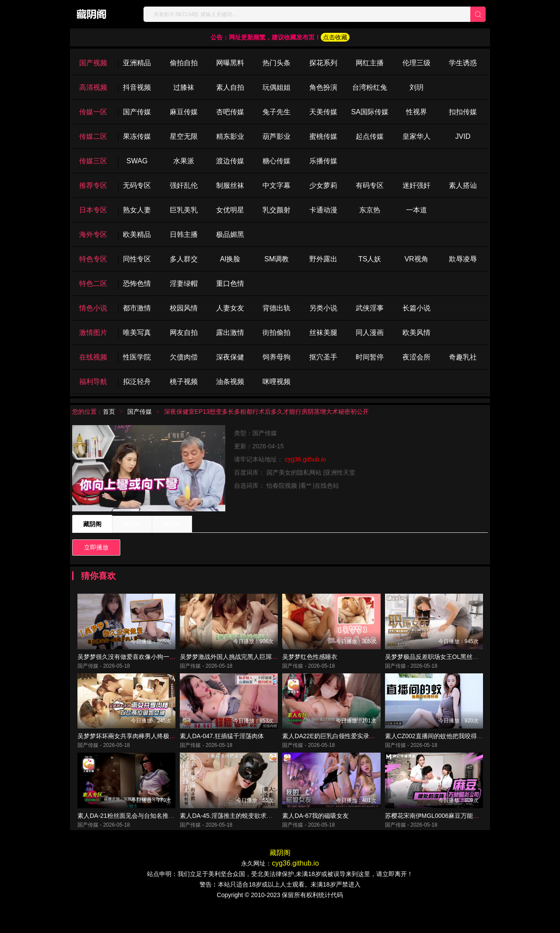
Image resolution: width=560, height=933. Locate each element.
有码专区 (370, 185)
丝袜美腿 (323, 333)
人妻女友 (230, 308)
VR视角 (416, 259)
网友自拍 (184, 333)
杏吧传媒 (230, 112)
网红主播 (370, 63)
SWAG (137, 161)
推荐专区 (93, 185)
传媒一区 (93, 112)
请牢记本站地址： (259, 459)
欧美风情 (416, 333)
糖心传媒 (276, 161)
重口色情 (230, 283)
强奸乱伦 (184, 185)
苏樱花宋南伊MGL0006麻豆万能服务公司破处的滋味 (457, 840)
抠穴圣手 (323, 357)
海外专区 (93, 234)
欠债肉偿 (184, 357)
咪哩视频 (276, 382)
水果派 (184, 161)
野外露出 (323, 259)
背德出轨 (276, 308)
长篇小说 (416, 308)
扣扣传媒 (463, 112)
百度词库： (250, 472)
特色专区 (93, 259)
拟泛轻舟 (137, 382)
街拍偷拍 (276, 333)
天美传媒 (323, 112)
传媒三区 (93, 161)
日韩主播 (184, 234)
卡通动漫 (323, 210)
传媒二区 (93, 136)
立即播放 (96, 547)
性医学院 (137, 357)
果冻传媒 (137, 136)
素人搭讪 (463, 185)
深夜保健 (230, 357)
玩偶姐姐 (276, 87)
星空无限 (184, 136)
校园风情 (184, 308)
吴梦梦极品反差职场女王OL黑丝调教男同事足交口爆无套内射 (469, 665)
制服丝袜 (230, 185)
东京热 (370, 210)
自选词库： (250, 486)
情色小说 (93, 308)
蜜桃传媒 (323, 136)
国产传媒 (137, 112)
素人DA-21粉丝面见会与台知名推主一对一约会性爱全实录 (157, 840)
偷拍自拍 (184, 63)
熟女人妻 (137, 210)
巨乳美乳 (184, 210)
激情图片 (93, 333)
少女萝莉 (323, 185)
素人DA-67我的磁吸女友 (315, 840)
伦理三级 (416, 63)
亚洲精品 (137, 63)
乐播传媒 (323, 161)
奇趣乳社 (463, 357)
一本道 (416, 210)
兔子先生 (276, 112)
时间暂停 (370, 357)
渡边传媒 (230, 161)
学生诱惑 (463, 63)
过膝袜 (184, 87)
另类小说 (323, 308)
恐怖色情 (137, 283)
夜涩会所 (416, 357)
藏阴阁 (92, 524)
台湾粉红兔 (370, 87)
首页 (109, 412)
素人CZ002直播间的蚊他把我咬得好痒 (437, 752)
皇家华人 (416, 136)
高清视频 (93, 87)
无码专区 (137, 185)
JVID (463, 136)
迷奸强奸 (416, 185)
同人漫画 (370, 333)
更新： (243, 446)
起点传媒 (370, 136)
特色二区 (93, 283)
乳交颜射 (276, 210)
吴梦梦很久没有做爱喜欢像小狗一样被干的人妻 (142, 665)
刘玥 (416, 87)
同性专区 (137, 259)
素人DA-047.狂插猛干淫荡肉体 (222, 752)
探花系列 (323, 63)
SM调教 (276, 259)
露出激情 (230, 333)
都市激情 (137, 308)
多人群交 (184, 259)
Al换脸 (230, 259)
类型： (243, 433)
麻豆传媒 (184, 112)
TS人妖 (370, 259)
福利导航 (93, 382)
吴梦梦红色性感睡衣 (310, 665)
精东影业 (230, 136)
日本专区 (93, 210)
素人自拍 (230, 87)
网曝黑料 (230, 63)
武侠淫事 (370, 308)
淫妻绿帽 (184, 283)
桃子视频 (184, 382)
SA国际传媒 (369, 112)
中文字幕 (276, 185)
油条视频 (230, 382)
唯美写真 (137, 333)
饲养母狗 (276, 357)
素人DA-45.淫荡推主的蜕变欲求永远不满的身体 (245, 840)
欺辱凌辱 (463, 259)
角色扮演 (323, 87)
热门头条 (276, 63)
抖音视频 (137, 87)
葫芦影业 (276, 136)
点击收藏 (335, 37)
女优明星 (230, 210)
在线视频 (93, 357)
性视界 (416, 112)
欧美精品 (137, 234)
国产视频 (93, 63)
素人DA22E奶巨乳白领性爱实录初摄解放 (338, 752)
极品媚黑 (230, 234)
